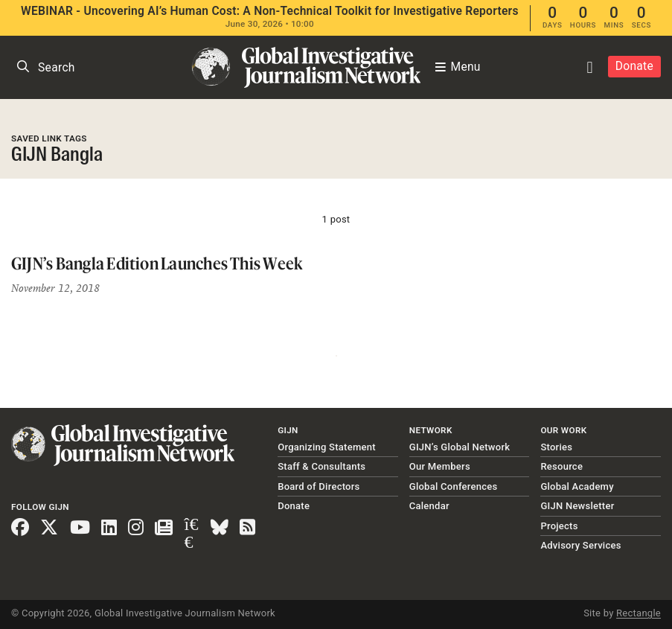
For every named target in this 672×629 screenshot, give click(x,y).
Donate (634, 66)
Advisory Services (580, 545)
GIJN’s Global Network (460, 447)
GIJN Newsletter (577, 506)
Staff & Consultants (321, 466)
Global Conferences (454, 486)
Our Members (440, 466)
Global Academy (577, 486)
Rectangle (639, 613)
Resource (561, 466)
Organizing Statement (327, 447)
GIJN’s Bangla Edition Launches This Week (157, 263)
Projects (559, 526)
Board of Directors (319, 486)
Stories (556, 447)
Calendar (429, 506)
